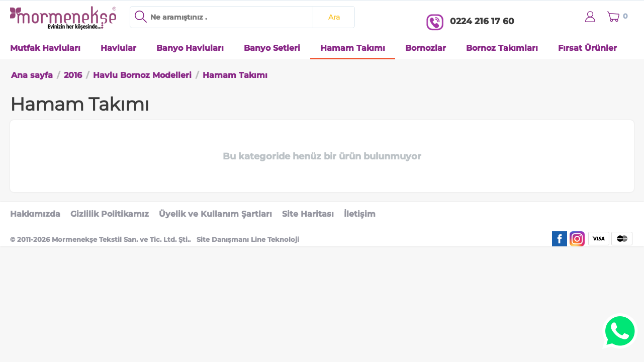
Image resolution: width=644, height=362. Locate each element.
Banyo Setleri (272, 48)
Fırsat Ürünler (587, 48)
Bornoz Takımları (502, 48)
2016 (73, 75)
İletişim (360, 214)
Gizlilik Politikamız (110, 214)
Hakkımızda (35, 214)
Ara (334, 17)
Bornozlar (426, 48)
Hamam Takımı (353, 48)
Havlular (118, 48)
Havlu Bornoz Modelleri (142, 75)
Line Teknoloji (275, 239)
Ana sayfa (32, 75)
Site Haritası (308, 214)
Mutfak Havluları (45, 48)
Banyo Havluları (190, 48)
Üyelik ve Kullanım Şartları (215, 214)
